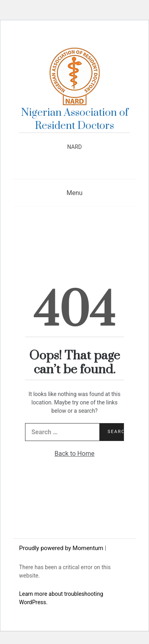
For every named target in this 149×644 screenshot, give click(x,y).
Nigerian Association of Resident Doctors (75, 119)
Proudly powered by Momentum (62, 548)
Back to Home (74, 454)
